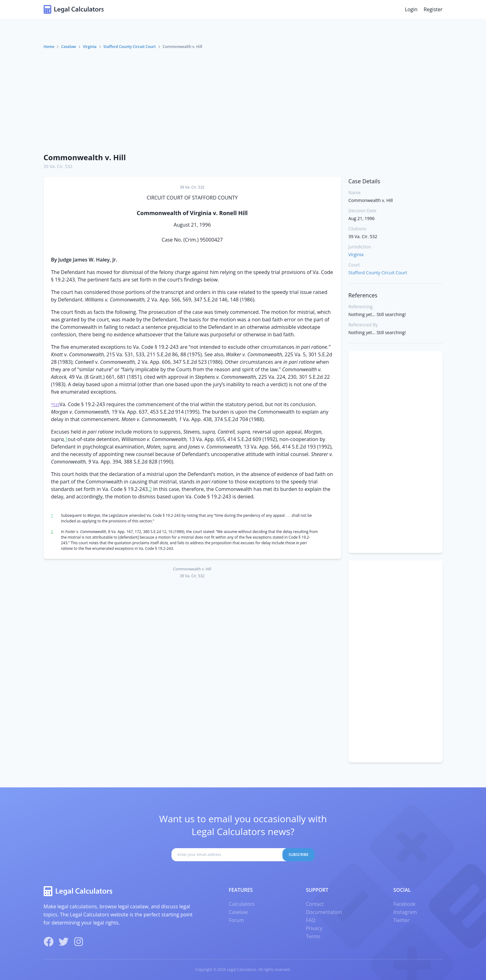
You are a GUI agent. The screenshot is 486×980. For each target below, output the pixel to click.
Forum (236, 920)
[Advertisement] (243, 101)
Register (433, 9)
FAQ (311, 920)
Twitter (402, 920)
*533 (55, 405)
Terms (313, 936)
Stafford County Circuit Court (130, 47)
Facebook (404, 904)
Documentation (324, 912)
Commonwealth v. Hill (85, 157)
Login (411, 9)
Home (49, 47)
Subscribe (299, 855)
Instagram (405, 912)
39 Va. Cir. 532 (58, 166)
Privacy (314, 928)
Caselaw (68, 47)
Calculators (242, 904)
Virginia (90, 47)
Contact (315, 904)
